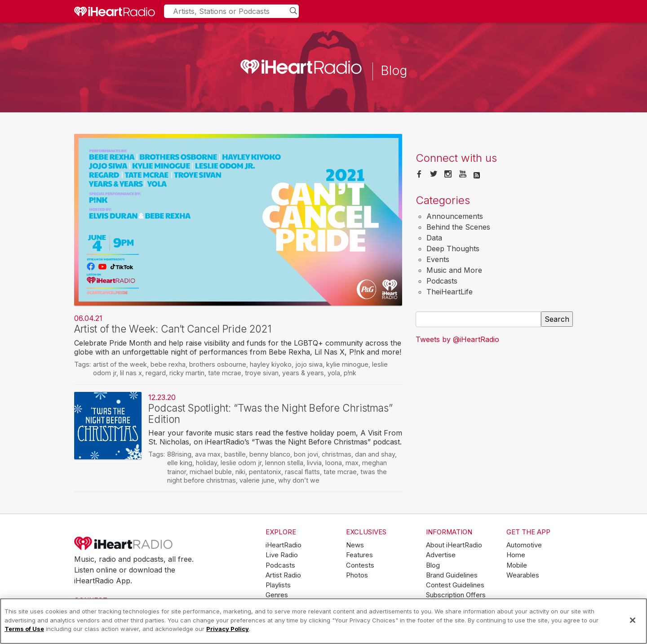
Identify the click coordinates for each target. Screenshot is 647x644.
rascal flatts (302, 472)
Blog (433, 565)
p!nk (350, 373)
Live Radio (282, 555)
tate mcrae (225, 373)
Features (359, 555)
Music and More (454, 270)
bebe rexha (168, 364)
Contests (360, 565)
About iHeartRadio (454, 545)
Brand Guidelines (452, 575)
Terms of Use (24, 629)
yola (334, 373)
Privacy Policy (228, 629)
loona (334, 463)
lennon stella (284, 463)
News (355, 545)
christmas (337, 454)
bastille (235, 454)
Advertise (441, 555)
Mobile (517, 565)
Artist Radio (283, 575)
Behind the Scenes (458, 227)
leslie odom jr (241, 463)
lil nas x (131, 373)
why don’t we (299, 480)
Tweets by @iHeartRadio (457, 339)
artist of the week (120, 364)
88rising (179, 454)
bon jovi (306, 454)
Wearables (523, 575)
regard (156, 373)
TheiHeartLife (450, 292)
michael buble (211, 472)
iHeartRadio (124, 543)
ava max (208, 454)
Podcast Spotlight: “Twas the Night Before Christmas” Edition (270, 413)
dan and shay (375, 454)
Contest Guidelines (455, 585)
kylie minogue (347, 364)
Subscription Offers (456, 595)
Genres (277, 595)
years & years (303, 373)
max (352, 463)
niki (240, 472)
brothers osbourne (218, 364)
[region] (323, 621)
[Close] (633, 620)
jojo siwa (309, 364)
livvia (314, 463)
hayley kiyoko (271, 364)
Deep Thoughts (453, 249)
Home (516, 555)
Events (438, 259)
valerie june (257, 480)
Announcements (455, 216)
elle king (180, 463)
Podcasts (442, 281)
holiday (206, 463)
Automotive (524, 545)
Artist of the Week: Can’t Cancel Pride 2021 (173, 329)
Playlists (278, 585)
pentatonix (265, 472)
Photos (357, 575)
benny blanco (270, 454)
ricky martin (187, 373)
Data (434, 238)
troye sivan (262, 373)
